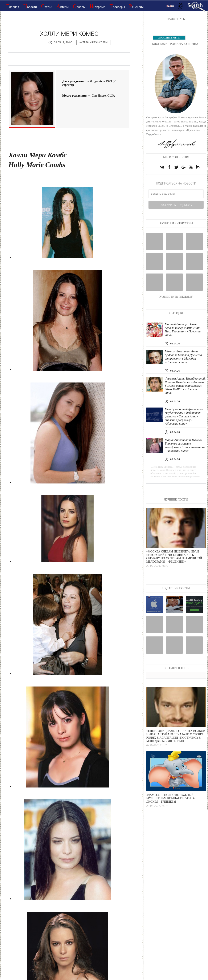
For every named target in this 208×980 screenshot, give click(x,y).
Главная (13, 6)
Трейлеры (117, 6)
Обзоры (79, 6)
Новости (30, 6)
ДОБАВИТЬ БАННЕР (169, 38)
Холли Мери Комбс (69, 34)
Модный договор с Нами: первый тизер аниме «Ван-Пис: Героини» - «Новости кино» (183, 330)
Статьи (47, 6)
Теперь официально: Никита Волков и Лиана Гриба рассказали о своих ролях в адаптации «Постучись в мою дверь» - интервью (176, 736)
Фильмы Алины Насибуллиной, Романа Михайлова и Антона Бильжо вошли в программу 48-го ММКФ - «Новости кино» (185, 386)
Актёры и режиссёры (93, 42)
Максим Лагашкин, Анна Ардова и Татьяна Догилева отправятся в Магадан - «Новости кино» (183, 357)
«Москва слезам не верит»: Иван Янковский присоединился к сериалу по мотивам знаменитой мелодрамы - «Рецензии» (174, 557)
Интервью (97, 6)
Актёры (62, 6)
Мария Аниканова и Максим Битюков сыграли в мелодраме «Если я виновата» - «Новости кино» (185, 445)
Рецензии (136, 6)
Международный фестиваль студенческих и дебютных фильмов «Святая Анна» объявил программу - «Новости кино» (184, 416)
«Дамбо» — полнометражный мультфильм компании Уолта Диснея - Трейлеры (170, 798)
